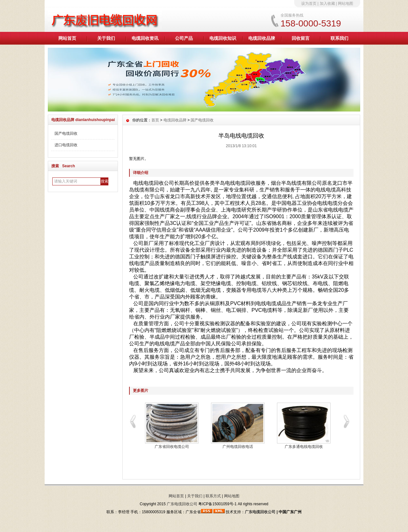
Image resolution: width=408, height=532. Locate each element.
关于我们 (106, 38)
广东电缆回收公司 (182, 504)
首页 (155, 120)
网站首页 (67, 38)
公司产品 (184, 38)
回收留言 (301, 38)
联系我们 (339, 38)
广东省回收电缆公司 (172, 447)
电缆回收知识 (223, 38)
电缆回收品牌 (262, 38)
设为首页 (309, 4)
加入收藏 (327, 4)
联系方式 (213, 496)
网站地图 (346, 4)
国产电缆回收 (66, 133)
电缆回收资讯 (145, 38)
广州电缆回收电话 (238, 447)
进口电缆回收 (66, 145)
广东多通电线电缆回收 (304, 447)
